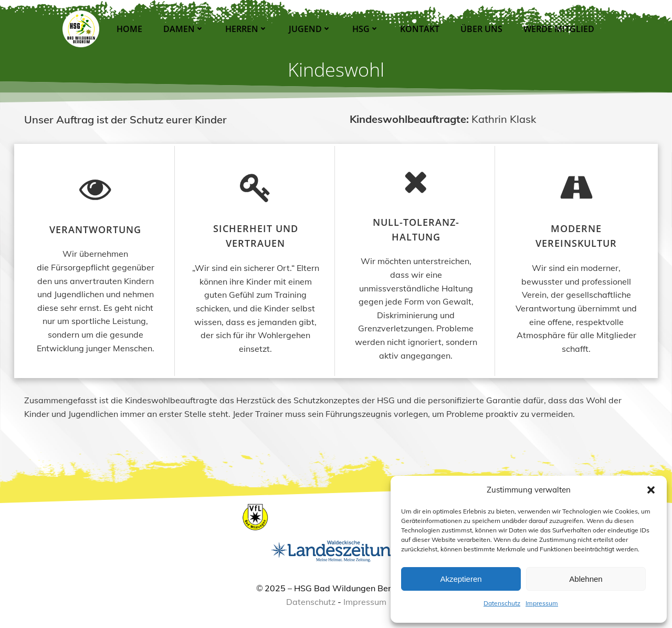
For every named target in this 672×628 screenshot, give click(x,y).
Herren (245, 29)
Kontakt (419, 29)
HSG (365, 29)
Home (128, 29)
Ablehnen (586, 579)
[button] (651, 490)
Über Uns (480, 29)
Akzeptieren (461, 579)
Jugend (309, 29)
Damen (183, 29)
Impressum (542, 603)
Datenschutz (502, 603)
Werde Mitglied (558, 29)
